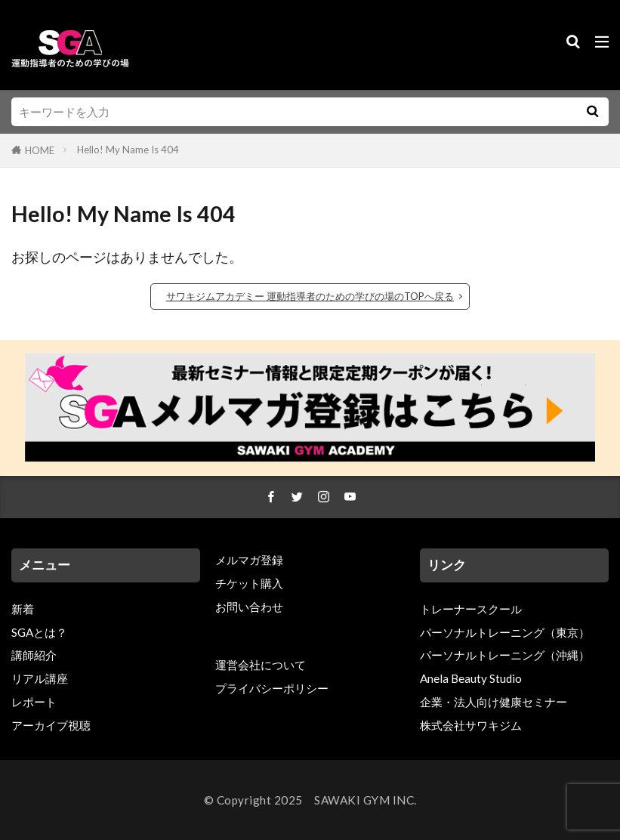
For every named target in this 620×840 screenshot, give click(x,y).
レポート (34, 702)
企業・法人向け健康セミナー (494, 702)
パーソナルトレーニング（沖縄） (505, 656)
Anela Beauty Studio (471, 679)
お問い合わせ (249, 607)
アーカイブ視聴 (51, 725)
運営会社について (261, 665)
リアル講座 (40, 679)
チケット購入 (249, 583)
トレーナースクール (471, 609)
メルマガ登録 (249, 560)
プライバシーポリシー (272, 688)
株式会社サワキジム (471, 725)
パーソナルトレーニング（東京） (505, 632)
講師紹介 (34, 656)
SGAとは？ (39, 632)
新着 (23, 609)
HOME (40, 150)
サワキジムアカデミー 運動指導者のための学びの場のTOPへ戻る (310, 296)
